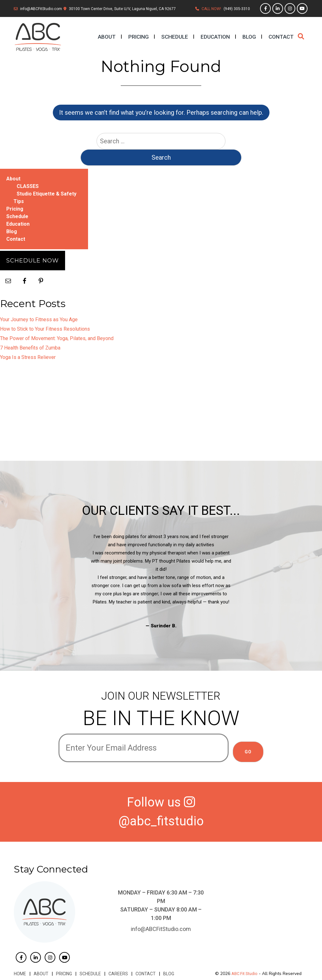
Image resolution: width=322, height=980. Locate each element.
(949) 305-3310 (237, 9)
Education (215, 37)
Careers (118, 974)
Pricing (139, 37)
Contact (281, 37)
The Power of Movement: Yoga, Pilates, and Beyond (57, 338)
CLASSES (28, 186)
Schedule (175, 37)
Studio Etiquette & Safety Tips (45, 198)
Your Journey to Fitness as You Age (39, 319)
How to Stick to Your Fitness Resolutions (45, 329)
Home (20, 974)
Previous (54, 581)
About (107, 37)
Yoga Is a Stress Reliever (28, 357)
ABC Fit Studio (244, 974)
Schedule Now (33, 261)
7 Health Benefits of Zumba (30, 348)
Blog (249, 37)
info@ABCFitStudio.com (41, 9)
